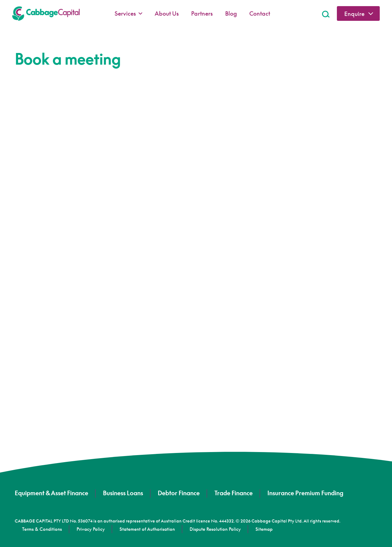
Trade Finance (234, 493)
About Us (167, 13)
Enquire (354, 14)
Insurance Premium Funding (305, 493)
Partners (202, 13)
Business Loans (123, 493)
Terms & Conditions (42, 529)
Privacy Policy (91, 529)
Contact (260, 13)
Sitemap (264, 529)
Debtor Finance (179, 493)
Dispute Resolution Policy (215, 529)
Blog (231, 13)
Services (128, 13)
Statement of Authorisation (147, 529)
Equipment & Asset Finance (51, 493)
